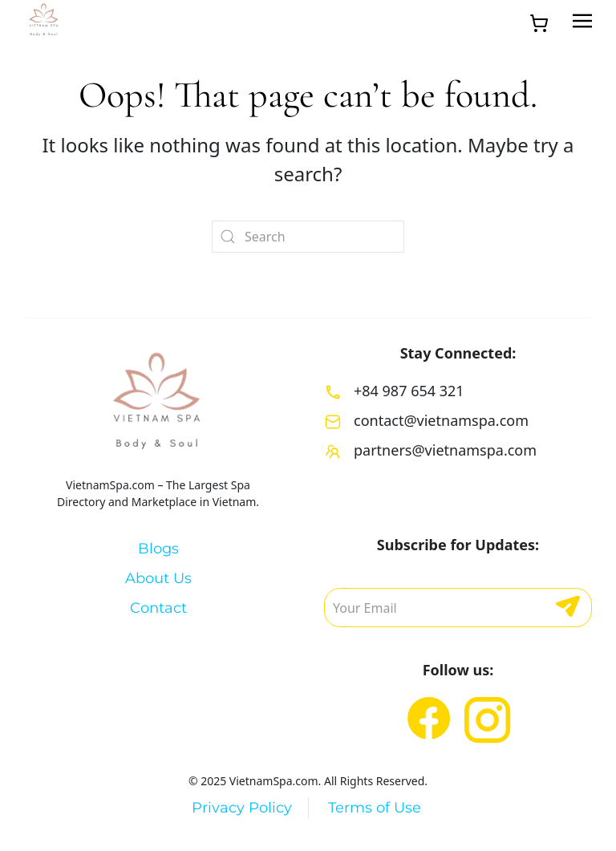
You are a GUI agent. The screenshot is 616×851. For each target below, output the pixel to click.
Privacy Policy (242, 808)
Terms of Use (375, 808)
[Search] (308, 237)
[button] (582, 21)
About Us (158, 578)
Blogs (158, 549)
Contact (158, 608)
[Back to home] (44, 21)
